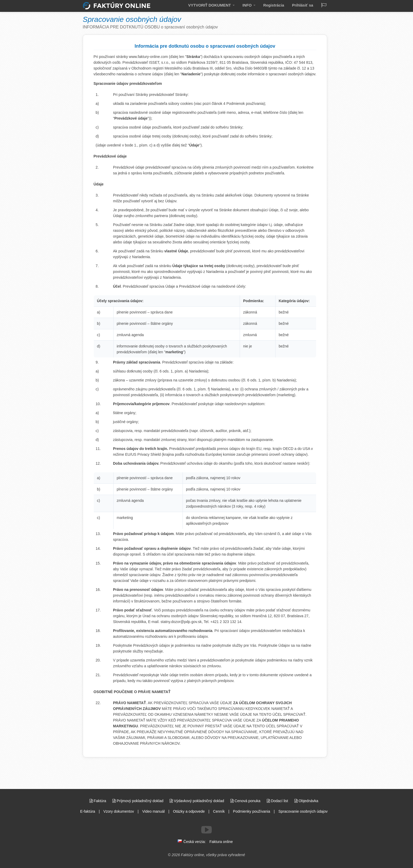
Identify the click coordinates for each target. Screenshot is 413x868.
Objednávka (306, 801)
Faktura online (221, 842)
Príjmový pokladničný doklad (138, 801)
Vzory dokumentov (119, 811)
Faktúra (98, 801)
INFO (254, 5)
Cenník (219, 811)
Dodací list (278, 801)
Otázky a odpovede (189, 811)
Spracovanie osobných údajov (303, 811)
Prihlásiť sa (304, 5)
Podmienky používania (252, 811)
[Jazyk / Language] (324, 6)
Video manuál (153, 811)
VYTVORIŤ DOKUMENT (220, 5)
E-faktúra (88, 811)
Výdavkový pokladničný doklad (197, 801)
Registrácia (277, 5)
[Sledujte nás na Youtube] (206, 830)
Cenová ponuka (246, 801)
